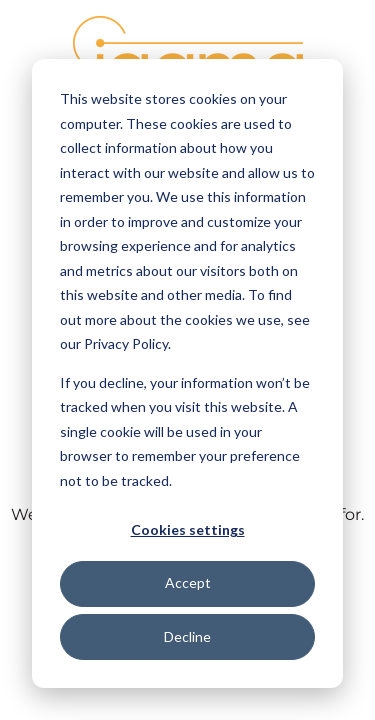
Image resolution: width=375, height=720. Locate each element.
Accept (188, 582)
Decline (187, 636)
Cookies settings (188, 529)
